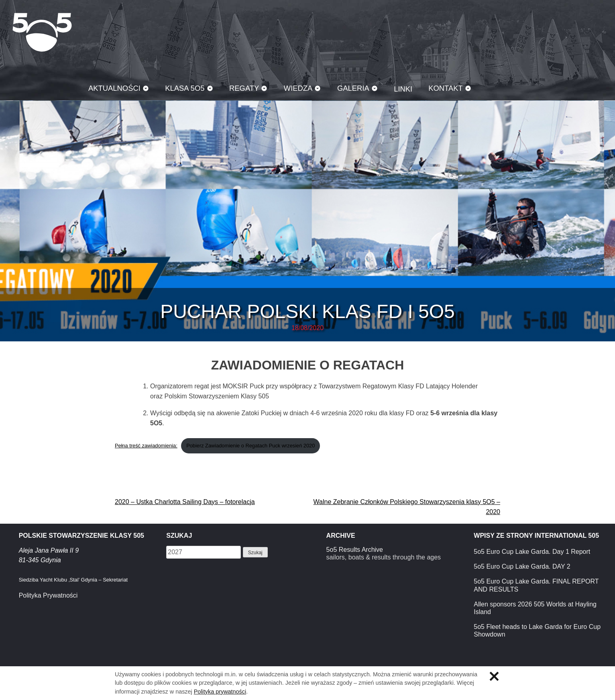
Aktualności (114, 88)
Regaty (244, 88)
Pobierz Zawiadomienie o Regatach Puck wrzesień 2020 (250, 446)
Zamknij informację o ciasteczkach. (494, 676)
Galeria (353, 88)
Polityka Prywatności (48, 595)
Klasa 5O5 (42, 32)
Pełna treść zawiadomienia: (146, 446)
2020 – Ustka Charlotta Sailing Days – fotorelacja (185, 502)
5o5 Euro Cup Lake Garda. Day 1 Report (532, 552)
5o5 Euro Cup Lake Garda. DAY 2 (522, 566)
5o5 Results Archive (355, 550)
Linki (403, 89)
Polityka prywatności (220, 692)
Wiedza (298, 88)
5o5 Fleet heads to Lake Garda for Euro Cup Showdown (537, 631)
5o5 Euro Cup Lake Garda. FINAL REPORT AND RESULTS (536, 585)
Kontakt (446, 88)
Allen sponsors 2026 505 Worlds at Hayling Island (535, 608)
